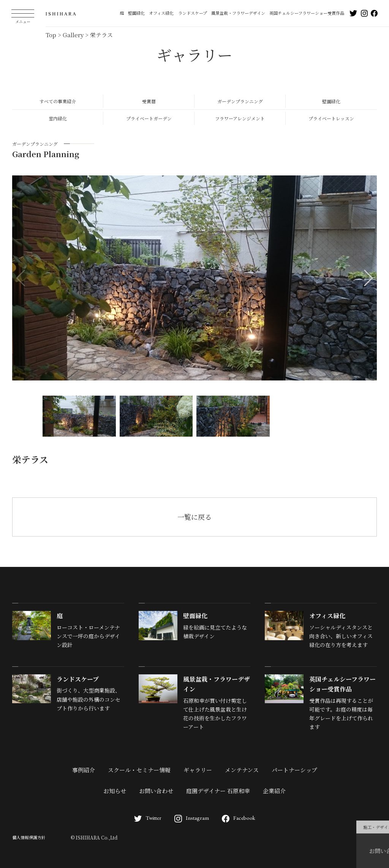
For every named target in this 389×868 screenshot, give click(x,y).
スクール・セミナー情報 (139, 770)
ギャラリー (198, 770)
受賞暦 (149, 101)
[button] (368, 278)
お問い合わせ (156, 791)
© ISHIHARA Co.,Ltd (94, 837)
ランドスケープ (193, 13)
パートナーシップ (294, 770)
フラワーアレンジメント (240, 118)
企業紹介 (274, 791)
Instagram (192, 818)
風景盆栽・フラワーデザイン (238, 13)
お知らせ (115, 791)
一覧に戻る (194, 517)
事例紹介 (84, 770)
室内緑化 (58, 118)
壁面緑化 (136, 13)
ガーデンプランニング (240, 101)
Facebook (239, 818)
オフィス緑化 (161, 13)
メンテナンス (242, 770)
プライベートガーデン (149, 118)
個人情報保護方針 (29, 837)
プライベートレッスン (331, 118)
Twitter (148, 818)
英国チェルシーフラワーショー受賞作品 (307, 13)
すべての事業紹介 (58, 101)
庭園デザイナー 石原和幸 (218, 791)
